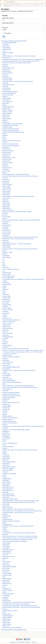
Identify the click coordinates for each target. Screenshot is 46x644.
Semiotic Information (8, 416)
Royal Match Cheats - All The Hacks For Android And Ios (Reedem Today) (20, 237)
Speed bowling (6, 580)
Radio (4, 54)
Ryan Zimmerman (7, 257)
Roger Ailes (5, 200)
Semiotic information (8, 420)
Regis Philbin (6, 103)
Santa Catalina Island (8, 328)
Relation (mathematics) (8, 107)
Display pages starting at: (8, 18)
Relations (5, 120)
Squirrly (5, 592)
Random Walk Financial (8, 68)
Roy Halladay (6, 235)
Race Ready (6, 44)
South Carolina (6, 568)
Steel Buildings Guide (8, 616)
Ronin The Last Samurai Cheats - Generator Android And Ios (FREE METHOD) (21, 220)
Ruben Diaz (6, 240)
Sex (4, 442)
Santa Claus (6, 330)
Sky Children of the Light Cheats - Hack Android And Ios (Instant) (18, 526)
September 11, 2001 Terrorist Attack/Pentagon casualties (16, 430)
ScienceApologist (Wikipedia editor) (11, 367)
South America (6, 565)
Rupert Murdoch (7, 246)
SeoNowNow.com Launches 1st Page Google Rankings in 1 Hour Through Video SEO (23, 426)
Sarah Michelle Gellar (8, 337)
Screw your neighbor (8, 379)
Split (4, 587)
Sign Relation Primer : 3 (8, 491)
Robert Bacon (6, 180)
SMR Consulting (7, 274)
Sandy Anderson (7, 325)
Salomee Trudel (7, 296)
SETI (4, 271)
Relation (5, 105)
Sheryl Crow (6, 460)
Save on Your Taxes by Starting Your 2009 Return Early (16, 349)
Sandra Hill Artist (7, 318)
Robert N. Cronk (7, 190)
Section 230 (6, 391)
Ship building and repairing (9, 467)
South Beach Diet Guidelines (10, 567)
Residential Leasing (7, 127)
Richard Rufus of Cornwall (9, 158)
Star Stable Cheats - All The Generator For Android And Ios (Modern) (19, 602)
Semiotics (5, 425)
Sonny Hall (5, 555)
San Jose (5, 315)
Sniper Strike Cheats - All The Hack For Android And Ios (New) (18, 540)
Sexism (5, 445)
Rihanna (5, 173)
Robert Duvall (6, 181)
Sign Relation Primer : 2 (8, 489)
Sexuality (5, 448)
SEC (4, 262)
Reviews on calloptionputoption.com (11, 146)
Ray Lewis (5, 75)
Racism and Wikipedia (8, 53)
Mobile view (34, 642)
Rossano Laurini (7, 232)
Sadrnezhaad (6, 283)
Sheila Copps (6, 455)
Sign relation (6, 492)
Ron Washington (7, 217)
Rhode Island (6, 147)
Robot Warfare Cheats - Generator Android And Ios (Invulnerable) (18, 196)
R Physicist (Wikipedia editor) (10, 43)
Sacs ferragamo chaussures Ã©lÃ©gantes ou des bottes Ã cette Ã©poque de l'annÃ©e (23, 279)
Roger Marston (6, 207)
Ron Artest (5, 213)
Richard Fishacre (7, 152)
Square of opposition (8, 590)
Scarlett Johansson (7, 355)
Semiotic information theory (9, 421)
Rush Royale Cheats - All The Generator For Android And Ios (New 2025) (20, 249)
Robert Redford (6, 193)
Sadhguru (5, 281)
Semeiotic (5, 411)
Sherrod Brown (6, 458)
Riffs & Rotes (6, 169)
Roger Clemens (6, 203)
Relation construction (8, 112)
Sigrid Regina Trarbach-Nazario (10, 499)
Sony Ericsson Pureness (9, 557)
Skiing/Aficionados (7, 524)
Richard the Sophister (8, 163)
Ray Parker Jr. (6, 76)
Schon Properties (7, 364)
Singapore (5, 514)
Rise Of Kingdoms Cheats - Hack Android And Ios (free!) (16, 174)
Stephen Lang (6, 626)
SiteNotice (5, 518)
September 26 (6, 431)
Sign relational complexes (9, 496)
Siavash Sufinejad (7, 479)
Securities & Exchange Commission (11, 392)
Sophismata (6, 558)
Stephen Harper (7, 623)
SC (4, 259)
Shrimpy (5, 477)
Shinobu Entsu (6, 464)
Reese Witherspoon (7, 102)
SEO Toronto (6, 267)
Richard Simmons (7, 159)
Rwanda (5, 254)
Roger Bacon (6, 202)
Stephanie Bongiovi (7, 617)
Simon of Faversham (8, 508)
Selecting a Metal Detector (9, 398)
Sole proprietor (6, 548)
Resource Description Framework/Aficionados (14, 132)
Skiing (4, 523)
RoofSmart (5, 224)
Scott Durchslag (7, 374)
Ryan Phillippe (6, 256)
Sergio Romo (6, 433)
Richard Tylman (6, 161)
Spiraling (5, 585)
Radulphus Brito (7, 58)
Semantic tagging (7, 406)
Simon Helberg (6, 506)
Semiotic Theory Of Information (10, 418)
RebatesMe (5, 87)
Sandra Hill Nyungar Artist (9, 322)
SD (4, 261)
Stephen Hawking (7, 624)
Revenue (5, 142)
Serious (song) (6, 435)
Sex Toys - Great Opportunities (10, 443)
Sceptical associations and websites (11, 357)
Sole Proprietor (6, 546)
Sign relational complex (8, 494)
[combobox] (23, 30)
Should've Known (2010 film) (10, 474)
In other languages (40, 5)
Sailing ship (5, 289)
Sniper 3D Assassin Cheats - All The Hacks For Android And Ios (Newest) (20, 536)
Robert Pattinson (7, 191)
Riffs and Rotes (6, 171)
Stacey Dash (6, 597)
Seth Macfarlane (7, 438)
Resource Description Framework (11, 130)
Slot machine (6, 531)
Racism (5, 51)
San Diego (5, 311)
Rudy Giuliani (6, 242)
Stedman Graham (7, 614)
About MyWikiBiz (20, 642)
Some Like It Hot (7, 553)
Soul (4, 560)
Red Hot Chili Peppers (8, 95)
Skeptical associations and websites (11, 521)
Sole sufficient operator (8, 550)
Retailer (5, 139)
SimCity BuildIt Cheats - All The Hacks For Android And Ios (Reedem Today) (21, 501)
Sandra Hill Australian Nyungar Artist (11, 320)
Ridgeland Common (7, 168)
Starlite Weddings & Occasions (10, 611)
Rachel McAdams (7, 49)
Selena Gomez (6, 399)
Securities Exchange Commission (11, 394)
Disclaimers (28, 642)
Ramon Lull (5, 65)
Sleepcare (5, 528)
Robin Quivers (6, 195)
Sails (4, 291)
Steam (4, 612)
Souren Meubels (7, 562)
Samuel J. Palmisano (8, 310)
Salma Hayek (6, 295)
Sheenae (5, 453)
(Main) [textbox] (5, 30)
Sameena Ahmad (7, 308)
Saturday (5, 344)
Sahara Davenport (7, 284)
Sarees (4, 340)
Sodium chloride (7, 543)
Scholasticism (6, 360)
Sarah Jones (6, 335)
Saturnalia (5, 347)
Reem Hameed (6, 100)
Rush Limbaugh (7, 247)
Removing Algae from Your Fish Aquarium (13, 124)
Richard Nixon (6, 156)
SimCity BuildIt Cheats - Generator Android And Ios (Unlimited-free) (19, 502)
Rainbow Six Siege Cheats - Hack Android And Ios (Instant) (17, 63)
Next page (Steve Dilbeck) (20, 41)
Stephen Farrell (6, 621)
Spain (4, 577)
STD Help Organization (8, 278)
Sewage (5, 440)
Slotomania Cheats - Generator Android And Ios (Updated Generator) (19, 533)
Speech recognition (7, 579)
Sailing (4, 288)
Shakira (5, 452)
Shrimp (4, 475)
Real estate (5, 83)
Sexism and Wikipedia (8, 447)
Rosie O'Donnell (7, 230)
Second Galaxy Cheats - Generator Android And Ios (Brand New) (18, 386)
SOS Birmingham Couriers (9, 276)
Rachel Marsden (7, 48)
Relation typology (7, 119)
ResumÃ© (5, 136)
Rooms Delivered (7, 225)
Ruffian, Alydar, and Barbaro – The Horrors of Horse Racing (17, 244)
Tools (43, 5)
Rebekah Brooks (7, 88)
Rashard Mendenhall (8, 73)
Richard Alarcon (7, 149)
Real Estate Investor (8, 80)
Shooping (5, 472)
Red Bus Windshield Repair (9, 93)
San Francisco (6, 313)
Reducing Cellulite (7, 98)
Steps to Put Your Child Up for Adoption (12, 628)
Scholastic (5, 359)
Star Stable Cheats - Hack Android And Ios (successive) (16, 604)
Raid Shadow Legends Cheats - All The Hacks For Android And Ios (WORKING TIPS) (23, 59)
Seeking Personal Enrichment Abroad (12, 396)
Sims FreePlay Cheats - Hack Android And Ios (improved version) (18, 513)
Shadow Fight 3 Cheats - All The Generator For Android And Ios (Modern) (20, 450)
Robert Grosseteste (7, 185)
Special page (3, 5)
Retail (4, 137)
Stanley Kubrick (6, 601)
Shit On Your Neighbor (8, 469)
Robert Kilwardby (7, 188)
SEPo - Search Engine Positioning (11, 269)
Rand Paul (5, 66)
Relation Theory (7, 109)
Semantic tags (6, 408)
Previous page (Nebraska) (7, 41)
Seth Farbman (6, 436)
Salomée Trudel (7, 298)
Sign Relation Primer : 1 (8, 487)
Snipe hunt (5, 535)
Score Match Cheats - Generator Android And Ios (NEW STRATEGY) (19, 371)
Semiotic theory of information (10, 423)
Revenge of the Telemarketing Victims (12, 141)
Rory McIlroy (6, 227)
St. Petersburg (6, 595)
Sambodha (5, 306)
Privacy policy (13, 642)
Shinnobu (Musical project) (9, 462)
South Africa (6, 563)
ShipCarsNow (6, 465)
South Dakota (6, 570)
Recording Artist (7, 90)
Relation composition (8, 110)
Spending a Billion (7, 584)
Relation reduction (7, 114)
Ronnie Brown (6, 222)
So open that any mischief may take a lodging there (15, 541)
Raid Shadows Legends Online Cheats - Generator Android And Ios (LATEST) (21, 61)
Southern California (7, 573)
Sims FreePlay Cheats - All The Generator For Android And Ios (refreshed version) (22, 511)
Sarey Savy (5, 342)
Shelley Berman (7, 457)
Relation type (6, 117)
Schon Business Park (8, 362)
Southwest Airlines (7, 575)
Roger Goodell (6, 205)
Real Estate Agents (7, 78)
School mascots (7, 365)
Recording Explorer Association (10, 92)
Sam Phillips (6, 303)
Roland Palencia (7, 208)
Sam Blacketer (6, 300)
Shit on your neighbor (8, 470)
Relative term (6, 122)
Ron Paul (5, 215)
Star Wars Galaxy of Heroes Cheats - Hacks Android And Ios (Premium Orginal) (22, 607)
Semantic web (6, 409)
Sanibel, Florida (6, 327)
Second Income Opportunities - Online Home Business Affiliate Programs (20, 387)
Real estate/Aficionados (8, 85)
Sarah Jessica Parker (8, 333)
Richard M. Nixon (7, 154)
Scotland (5, 372)
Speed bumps (6, 582)
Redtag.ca (5, 97)
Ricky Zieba (6, 166)
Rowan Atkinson (7, 234)
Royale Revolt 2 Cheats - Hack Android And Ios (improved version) (18, 239)
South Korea (6, 572)
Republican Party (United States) (11, 125)
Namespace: (5, 28)
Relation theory (6, 115)
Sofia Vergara (6, 545)
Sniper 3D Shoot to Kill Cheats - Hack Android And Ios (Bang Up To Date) (20, 538)
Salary (4, 293)
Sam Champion (6, 301)
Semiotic (5, 414)
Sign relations (6, 497)
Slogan (4, 529)
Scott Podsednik (7, 376)
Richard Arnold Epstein (8, 151)
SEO (4, 264)
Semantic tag (6, 404)
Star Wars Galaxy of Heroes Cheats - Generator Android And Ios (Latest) (20, 606)
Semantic (5, 401)
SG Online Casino (7, 273)
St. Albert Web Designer (8, 594)
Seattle (4, 384)
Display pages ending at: (8, 23)
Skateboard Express (8, 519)
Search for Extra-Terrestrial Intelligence (12, 382)
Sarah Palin (6, 339)
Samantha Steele (7, 305)
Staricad (5, 609)
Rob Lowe (5, 178)
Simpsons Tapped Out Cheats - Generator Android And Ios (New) (18, 509)
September (5, 428)
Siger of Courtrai (7, 484)
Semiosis (5, 413)
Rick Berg (5, 164)
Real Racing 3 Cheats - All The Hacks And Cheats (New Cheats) (18, 81)
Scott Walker (6, 377)
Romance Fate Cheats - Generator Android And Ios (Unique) (17, 212)
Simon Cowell (6, 504)
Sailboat (5, 286)
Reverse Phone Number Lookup (10, 144)
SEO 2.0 (5, 266)
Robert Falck (6, 183)
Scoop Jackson (6, 369)
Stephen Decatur (7, 619)
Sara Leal (5, 332)
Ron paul (5, 218)
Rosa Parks (6, 229)
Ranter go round (7, 71)
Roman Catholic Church (8, 210)
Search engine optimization (9, 381)
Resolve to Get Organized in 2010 (11, 129)
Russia (4, 251)
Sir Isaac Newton (7, 516)
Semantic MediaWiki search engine (11, 403)
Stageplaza (5, 599)
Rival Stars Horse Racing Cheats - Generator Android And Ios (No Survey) (20, 176)
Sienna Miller (6, 480)
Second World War (7, 389)
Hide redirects (8, 33)
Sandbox (5, 317)
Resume (5, 134)
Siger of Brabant (7, 482)
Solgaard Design (7, 551)
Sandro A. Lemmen (7, 323)
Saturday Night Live (7, 345)
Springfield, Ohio (7, 589)
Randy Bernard (6, 70)
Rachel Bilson (6, 46)
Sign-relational (6, 486)
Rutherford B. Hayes (8, 252)
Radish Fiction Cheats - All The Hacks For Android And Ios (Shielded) (19, 56)
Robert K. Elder (6, 186)
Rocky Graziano (7, 198)
